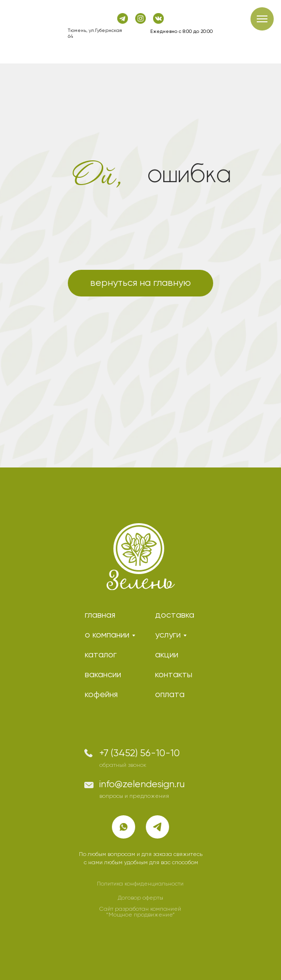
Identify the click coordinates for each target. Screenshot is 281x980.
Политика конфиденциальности (140, 884)
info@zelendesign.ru (142, 785)
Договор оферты (140, 898)
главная (100, 615)
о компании (107, 635)
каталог (101, 655)
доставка (175, 615)
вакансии (103, 675)
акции (167, 655)
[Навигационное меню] (262, 19)
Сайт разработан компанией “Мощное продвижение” (140, 912)
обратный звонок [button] (123, 765)
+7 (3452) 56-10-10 (140, 754)
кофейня (101, 695)
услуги (168, 635)
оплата (170, 695)
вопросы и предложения (134, 796)
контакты (174, 675)
